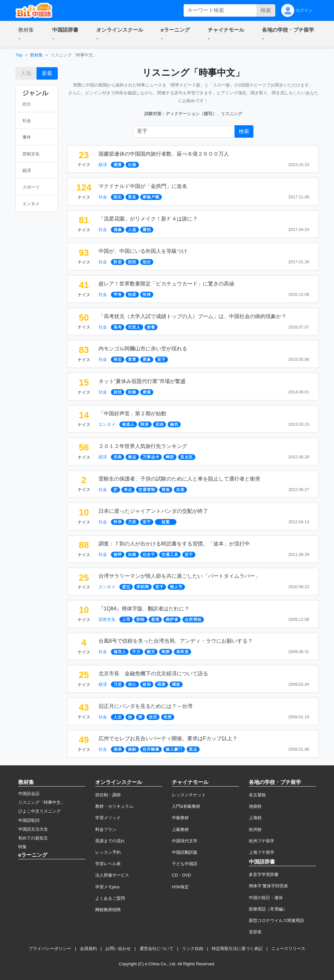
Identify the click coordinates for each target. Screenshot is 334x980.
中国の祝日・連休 (266, 898)
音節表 (255, 932)
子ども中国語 (185, 864)
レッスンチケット (189, 795)
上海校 (255, 818)
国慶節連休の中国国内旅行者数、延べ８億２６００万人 (164, 154)
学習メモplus (107, 887)
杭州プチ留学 (262, 841)
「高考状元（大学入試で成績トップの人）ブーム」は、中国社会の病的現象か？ (192, 316)
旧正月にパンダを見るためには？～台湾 (145, 706)
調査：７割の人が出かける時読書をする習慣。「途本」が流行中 (174, 544)
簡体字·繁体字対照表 (269, 886)
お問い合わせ (118, 949)
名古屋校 (257, 795)
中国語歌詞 (29, 820)
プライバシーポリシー (50, 949)
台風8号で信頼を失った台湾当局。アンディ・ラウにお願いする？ (176, 641)
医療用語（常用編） (268, 909)
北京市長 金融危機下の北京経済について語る (153, 674)
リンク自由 (193, 949)
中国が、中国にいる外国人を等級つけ (143, 251)
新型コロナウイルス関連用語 (276, 920)
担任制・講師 (108, 795)
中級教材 (180, 818)
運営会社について (157, 949)
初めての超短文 (33, 838)
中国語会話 (29, 794)
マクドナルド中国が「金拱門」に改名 (143, 186)
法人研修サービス (112, 875)
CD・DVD (182, 875)
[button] (27, 34)
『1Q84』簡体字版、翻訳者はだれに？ (144, 609)
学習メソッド (108, 818)
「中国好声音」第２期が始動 (132, 413)
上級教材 (180, 829)
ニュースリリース (288, 949)
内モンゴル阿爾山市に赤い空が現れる (143, 349)
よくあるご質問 (110, 898)
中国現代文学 (185, 841)
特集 (23, 847)
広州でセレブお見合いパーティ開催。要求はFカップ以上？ (168, 738)
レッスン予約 (108, 852)
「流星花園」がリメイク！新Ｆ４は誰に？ (148, 219)
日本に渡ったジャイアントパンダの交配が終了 (153, 511)
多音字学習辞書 (264, 874)
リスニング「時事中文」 (42, 802)
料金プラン (106, 829)
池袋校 (255, 806)
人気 (26, 73)
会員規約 (88, 949)
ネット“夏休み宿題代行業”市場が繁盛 (142, 381)
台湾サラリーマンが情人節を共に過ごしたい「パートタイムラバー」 (179, 576)
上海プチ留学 (262, 852)
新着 (47, 73)
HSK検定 (180, 887)
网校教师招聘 (108, 910)
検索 (266, 10)
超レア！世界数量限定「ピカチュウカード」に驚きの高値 (166, 284)
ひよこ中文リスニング (39, 811)
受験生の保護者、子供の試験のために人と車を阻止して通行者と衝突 (179, 479)
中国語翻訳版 (185, 852)
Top (19, 55)
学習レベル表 (108, 864)
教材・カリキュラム (114, 806)
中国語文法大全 (33, 829)
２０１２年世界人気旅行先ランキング (143, 446)
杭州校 (255, 829)
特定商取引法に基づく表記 (237, 949)
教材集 (36, 55)
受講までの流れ (110, 841)
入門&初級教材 (186, 806)
